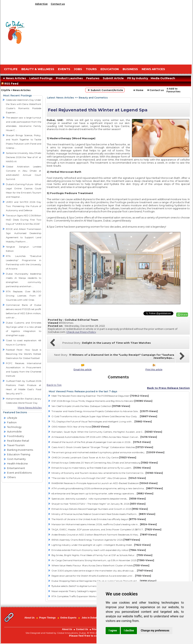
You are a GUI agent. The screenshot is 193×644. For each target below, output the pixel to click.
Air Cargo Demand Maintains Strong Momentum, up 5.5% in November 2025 (103, 560)
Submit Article (113, 78)
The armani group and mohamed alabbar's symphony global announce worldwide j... (108, 452)
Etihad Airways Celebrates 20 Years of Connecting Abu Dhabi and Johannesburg (105, 463)
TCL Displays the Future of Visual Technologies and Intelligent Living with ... (102, 421)
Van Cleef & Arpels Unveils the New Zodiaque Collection (91, 406)
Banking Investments (20, 450)
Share (184, 314)
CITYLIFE (11, 69)
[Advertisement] (113, 34)
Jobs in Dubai (89, 618)
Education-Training (19, 454)
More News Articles (30, 407)
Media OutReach (163, 78)
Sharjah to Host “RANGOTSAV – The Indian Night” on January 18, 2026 (99, 504)
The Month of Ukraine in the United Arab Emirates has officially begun (99, 519)
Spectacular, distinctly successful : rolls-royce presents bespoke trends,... (99, 499)
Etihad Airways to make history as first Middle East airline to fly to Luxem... (101, 468)
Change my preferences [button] (155, 630)
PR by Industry (138, 78)
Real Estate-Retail (18, 441)
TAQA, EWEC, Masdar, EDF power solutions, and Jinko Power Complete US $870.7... (106, 529)
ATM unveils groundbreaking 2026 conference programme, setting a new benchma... (107, 488)
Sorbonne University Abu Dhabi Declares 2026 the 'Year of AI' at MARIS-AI (24, 157)
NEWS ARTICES (153, 69)
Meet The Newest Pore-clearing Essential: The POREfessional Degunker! (100, 396)
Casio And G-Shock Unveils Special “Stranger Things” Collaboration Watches (102, 447)
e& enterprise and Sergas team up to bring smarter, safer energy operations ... (102, 493)
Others (11, 477)
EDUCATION (110, 69)
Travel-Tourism (16, 445)
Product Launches (69, 78)
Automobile (14, 431)
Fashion (12, 422)
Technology (14, 427)
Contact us (58, 4)
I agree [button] (113, 630)
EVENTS (64, 69)
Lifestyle (12, 418)
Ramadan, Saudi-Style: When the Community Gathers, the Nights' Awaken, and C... (107, 432)
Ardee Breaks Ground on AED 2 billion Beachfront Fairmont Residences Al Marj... (104, 535)
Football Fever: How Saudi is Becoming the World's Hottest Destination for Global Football (24, 354)
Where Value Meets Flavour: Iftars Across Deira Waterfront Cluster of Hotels (100, 565)
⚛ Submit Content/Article (105, 90)
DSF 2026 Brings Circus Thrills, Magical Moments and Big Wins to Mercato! (102, 401)
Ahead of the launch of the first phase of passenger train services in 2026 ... (101, 442)
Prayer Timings (47, 618)
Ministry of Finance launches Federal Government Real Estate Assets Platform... (103, 514)
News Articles (14, 78)
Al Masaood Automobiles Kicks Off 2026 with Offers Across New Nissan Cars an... (104, 437)
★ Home (138, 90)
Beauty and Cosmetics (93, 97)
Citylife (6, 90)
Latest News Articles (60, 97)
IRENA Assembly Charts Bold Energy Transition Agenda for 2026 (96, 540)
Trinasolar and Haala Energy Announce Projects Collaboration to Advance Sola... (105, 411)
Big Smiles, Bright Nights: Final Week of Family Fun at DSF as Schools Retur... (102, 555)
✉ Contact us (156, 90)
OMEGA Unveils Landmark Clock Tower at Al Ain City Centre (94, 457)
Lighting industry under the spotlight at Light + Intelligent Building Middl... (101, 545)
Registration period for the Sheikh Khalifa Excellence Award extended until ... (101, 576)
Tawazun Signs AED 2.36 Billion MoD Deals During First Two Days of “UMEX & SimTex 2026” (24, 220)
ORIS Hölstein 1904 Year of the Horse (80, 427)
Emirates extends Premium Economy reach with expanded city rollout (99, 550)
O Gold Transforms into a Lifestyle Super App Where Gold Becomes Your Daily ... (104, 416)
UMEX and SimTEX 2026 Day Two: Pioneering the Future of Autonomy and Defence (24, 206)
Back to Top (54, 385)
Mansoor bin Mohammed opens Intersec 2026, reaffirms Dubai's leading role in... (104, 524)
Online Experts (68, 618)
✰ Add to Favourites (173, 90)
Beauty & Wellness (38, 69)
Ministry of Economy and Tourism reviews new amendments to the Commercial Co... (107, 473)
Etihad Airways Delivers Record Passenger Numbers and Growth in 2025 (100, 509)
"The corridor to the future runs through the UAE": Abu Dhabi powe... (99, 478)
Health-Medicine (17, 463)
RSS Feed (11, 84)
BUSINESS (130, 69)
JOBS (78, 69)
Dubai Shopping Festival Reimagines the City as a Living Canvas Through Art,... (104, 581)
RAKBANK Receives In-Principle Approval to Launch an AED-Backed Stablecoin (105, 483)
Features (93, 78)
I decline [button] (129, 630)
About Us (29, 618)
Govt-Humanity (16, 459)
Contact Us (82, 629)
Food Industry (16, 436)
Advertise (41, 4)
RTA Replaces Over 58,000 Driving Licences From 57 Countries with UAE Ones (24, 296)
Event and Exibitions (19, 473)
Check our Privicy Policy (81, 332)
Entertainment (16, 468)
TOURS (91, 69)
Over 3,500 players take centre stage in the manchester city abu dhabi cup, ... (102, 571)
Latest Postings (41, 78)
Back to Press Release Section (168, 388)
